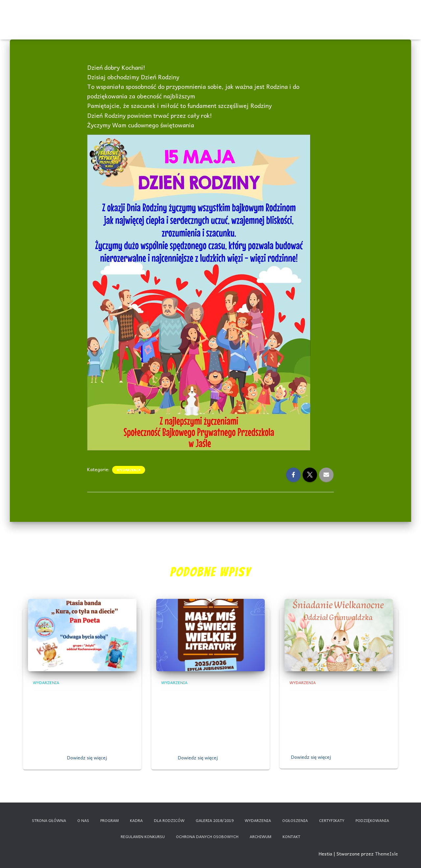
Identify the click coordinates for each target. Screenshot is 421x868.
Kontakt (334, 14)
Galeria (277, 14)
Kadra (248, 14)
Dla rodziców (305, 14)
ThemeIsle (386, 854)
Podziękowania (372, 820)
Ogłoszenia (162, 13)
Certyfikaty (191, 14)
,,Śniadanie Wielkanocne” (329, 693)
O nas (105, 14)
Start (63, 14)
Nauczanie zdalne (362, 13)
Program (220, 14)
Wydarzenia (133, 13)
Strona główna (49, 820)
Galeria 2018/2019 (215, 820)
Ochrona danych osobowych (207, 836)
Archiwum (260, 836)
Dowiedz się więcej (87, 757)
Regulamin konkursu (143, 836)
